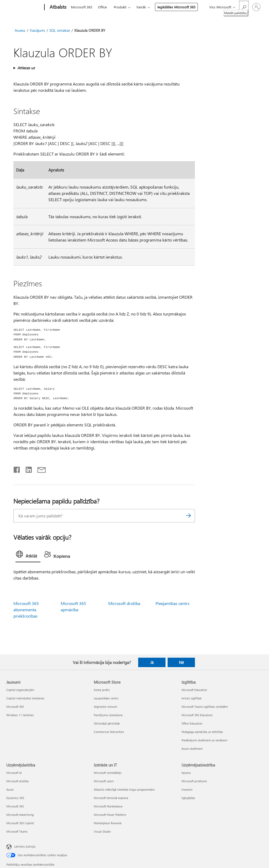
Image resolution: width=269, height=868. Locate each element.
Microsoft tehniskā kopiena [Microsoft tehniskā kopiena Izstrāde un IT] (111, 798)
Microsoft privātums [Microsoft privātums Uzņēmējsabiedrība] (194, 781)
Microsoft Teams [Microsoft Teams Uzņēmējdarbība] (17, 831)
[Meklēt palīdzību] (244, 7)
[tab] (28, 555)
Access (20, 30)
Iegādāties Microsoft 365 (176, 7)
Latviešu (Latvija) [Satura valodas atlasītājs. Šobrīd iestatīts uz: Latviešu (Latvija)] (25, 846)
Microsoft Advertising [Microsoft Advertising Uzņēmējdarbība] (20, 815)
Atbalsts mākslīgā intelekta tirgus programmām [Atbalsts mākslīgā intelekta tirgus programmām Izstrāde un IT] (124, 789)
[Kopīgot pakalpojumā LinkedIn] (27, 469)
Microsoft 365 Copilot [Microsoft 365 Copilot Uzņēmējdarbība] (20, 823)
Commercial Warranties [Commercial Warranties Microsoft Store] (109, 732)
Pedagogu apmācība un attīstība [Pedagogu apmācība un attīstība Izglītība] (202, 732)
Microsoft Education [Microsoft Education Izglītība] (194, 690)
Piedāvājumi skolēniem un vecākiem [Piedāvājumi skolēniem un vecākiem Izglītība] (204, 740)
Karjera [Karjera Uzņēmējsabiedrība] (186, 773)
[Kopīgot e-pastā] (39, 469)
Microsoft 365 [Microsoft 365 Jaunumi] (15, 707)
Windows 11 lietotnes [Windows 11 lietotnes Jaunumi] (20, 715)
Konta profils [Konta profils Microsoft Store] (102, 690)
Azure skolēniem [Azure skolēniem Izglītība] (192, 749)
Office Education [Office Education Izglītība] (192, 723)
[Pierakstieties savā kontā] (256, 7)
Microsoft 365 (82, 7)
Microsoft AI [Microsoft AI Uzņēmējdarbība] (14, 773)
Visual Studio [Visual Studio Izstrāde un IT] (102, 831)
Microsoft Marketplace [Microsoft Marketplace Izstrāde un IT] (108, 806)
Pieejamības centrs (172, 603)
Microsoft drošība (124, 603)
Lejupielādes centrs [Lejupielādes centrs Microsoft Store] (106, 698)
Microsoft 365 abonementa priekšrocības (26, 610)
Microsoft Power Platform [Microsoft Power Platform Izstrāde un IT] (110, 815)
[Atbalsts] (58, 7)
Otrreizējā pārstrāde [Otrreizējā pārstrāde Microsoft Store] (107, 723)
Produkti (120, 7)
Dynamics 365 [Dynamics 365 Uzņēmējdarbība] (15, 798)
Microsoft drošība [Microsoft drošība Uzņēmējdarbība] (17, 781)
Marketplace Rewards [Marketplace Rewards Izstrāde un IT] (108, 823)
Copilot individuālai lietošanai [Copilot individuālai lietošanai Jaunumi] (25, 698)
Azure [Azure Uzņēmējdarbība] (10, 789)
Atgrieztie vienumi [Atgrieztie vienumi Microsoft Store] (105, 707)
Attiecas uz (26, 68)
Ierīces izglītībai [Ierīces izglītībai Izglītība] (192, 698)
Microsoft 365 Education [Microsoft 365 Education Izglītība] (197, 715)
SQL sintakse (60, 30)
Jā (152, 662)
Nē (181, 662)
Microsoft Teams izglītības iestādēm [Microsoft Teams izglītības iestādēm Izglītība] (205, 707)
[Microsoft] (24, 7)
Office (102, 7)
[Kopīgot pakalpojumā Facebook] (17, 469)
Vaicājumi (37, 30)
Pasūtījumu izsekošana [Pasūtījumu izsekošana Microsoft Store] (108, 715)
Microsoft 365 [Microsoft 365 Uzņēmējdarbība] (15, 806)
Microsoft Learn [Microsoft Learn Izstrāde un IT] (104, 781)
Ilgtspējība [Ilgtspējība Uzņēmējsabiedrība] (188, 798)
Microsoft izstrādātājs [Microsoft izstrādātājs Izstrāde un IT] (108, 773)
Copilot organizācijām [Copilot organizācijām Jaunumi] (20, 690)
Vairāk (141, 7)
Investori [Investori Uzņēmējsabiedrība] (187, 789)
